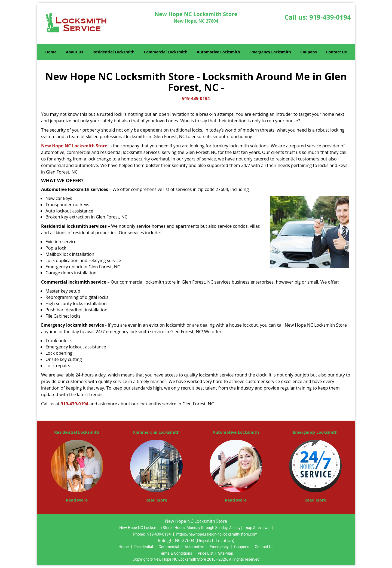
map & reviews (258, 528)
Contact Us (336, 52)
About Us (75, 52)
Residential (144, 547)
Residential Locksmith (114, 52)
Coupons (308, 52)
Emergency (219, 547)
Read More (77, 500)
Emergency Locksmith (270, 52)
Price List (206, 553)
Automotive (194, 547)
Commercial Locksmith (166, 52)
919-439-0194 (330, 17)
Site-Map (226, 553)
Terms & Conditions (176, 553)
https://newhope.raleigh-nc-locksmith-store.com (217, 534)
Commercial (169, 547)
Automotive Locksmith (218, 52)
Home (51, 52)
